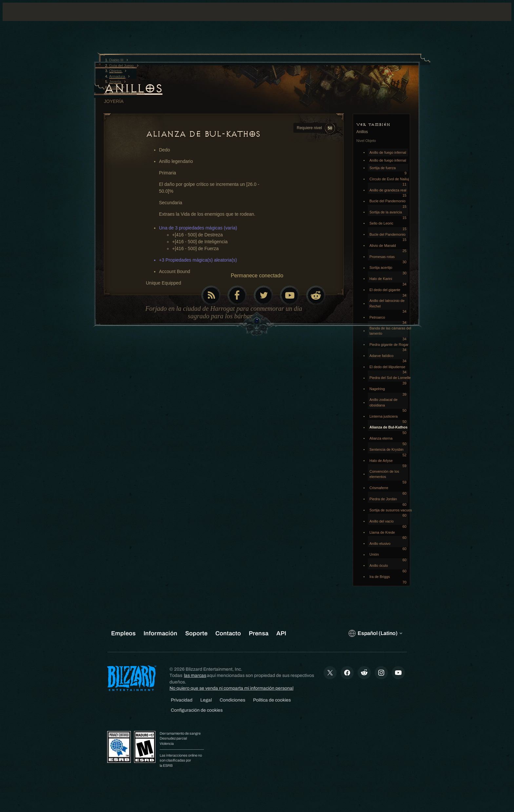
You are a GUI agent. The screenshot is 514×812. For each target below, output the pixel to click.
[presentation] (32, 20)
